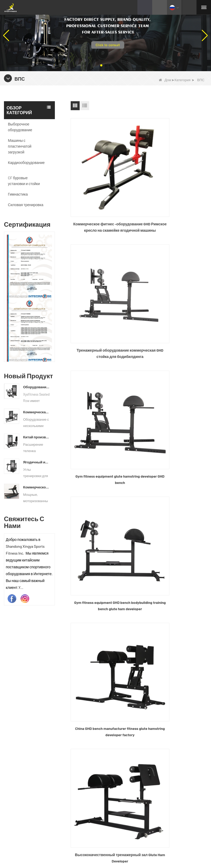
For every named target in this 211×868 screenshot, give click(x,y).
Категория (182, 80)
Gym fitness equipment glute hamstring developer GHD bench (103, 287)
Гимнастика (18, 194)
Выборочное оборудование (20, 127)
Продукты (119, 665)
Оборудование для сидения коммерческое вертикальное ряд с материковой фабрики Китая (37, 387)
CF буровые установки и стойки (24, 181)
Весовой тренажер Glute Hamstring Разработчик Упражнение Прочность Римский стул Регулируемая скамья (174, 473)
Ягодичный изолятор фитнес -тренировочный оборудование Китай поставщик (37, 462)
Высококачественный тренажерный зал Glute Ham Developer (174, 380)
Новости (118, 677)
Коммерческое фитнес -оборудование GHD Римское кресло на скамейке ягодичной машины (103, 194)
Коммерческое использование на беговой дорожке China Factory (37, 487)
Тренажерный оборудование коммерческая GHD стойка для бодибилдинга (174, 194)
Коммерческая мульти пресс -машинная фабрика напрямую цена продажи (37, 412)
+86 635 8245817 (132, 747)
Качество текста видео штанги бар (114, 837)
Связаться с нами (127, 688)
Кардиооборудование (26, 163)
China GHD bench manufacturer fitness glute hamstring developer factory (103, 380)
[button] (101, 65)
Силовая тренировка (26, 205)
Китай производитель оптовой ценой (37, 437)
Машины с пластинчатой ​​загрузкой (20, 146)
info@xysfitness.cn (134, 760)
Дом (165, 80)
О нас (115, 654)
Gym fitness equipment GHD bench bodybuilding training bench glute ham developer (174, 287)
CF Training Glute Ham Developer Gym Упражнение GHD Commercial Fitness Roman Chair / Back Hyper (104, 473)
